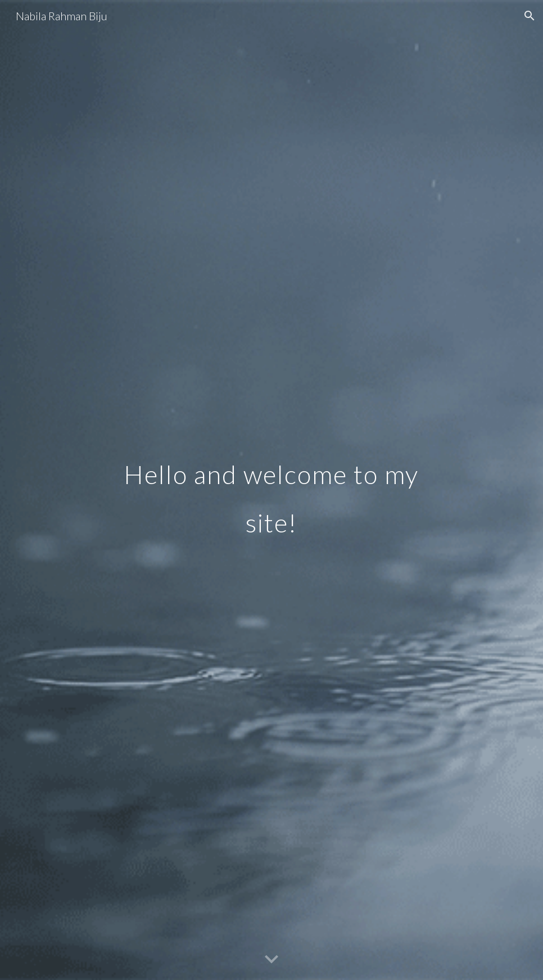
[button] (530, 16)
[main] (271, 490)
